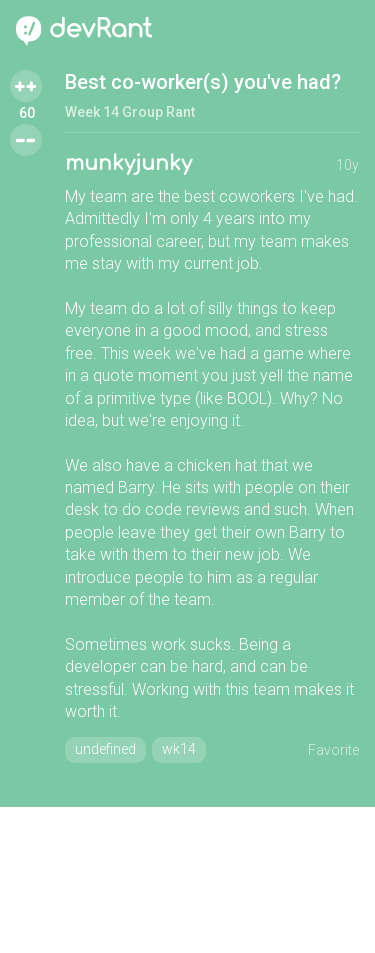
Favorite (333, 750)
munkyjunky (128, 163)
